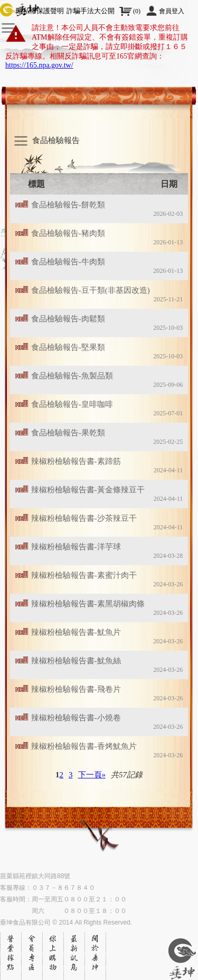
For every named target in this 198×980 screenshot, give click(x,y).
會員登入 (172, 11)
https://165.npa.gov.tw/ (39, 65)
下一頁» (92, 775)
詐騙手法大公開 (91, 11)
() (137, 11)
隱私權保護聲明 (40, 11)
